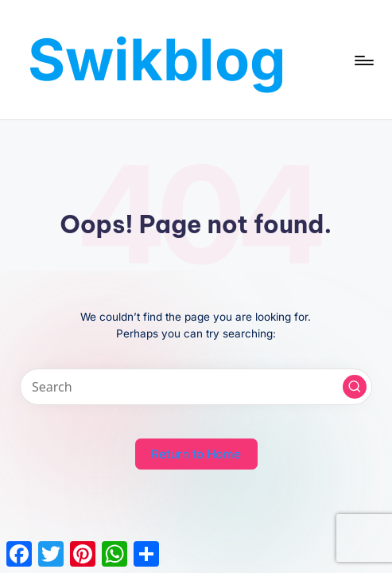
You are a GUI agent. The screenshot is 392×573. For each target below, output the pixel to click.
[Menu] (363, 60)
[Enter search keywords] (196, 387)
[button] (355, 387)
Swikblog (157, 59)
